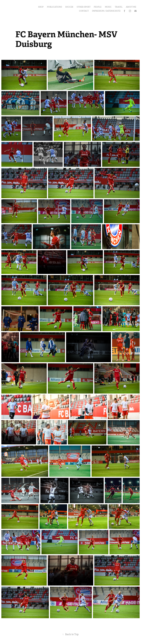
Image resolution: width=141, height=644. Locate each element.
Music (108, 7)
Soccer (69, 7)
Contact (84, 11)
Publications (54, 7)
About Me (131, 7)
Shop (41, 7)
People (98, 7)
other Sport (84, 7)
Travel (119, 7)
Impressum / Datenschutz (106, 11)
